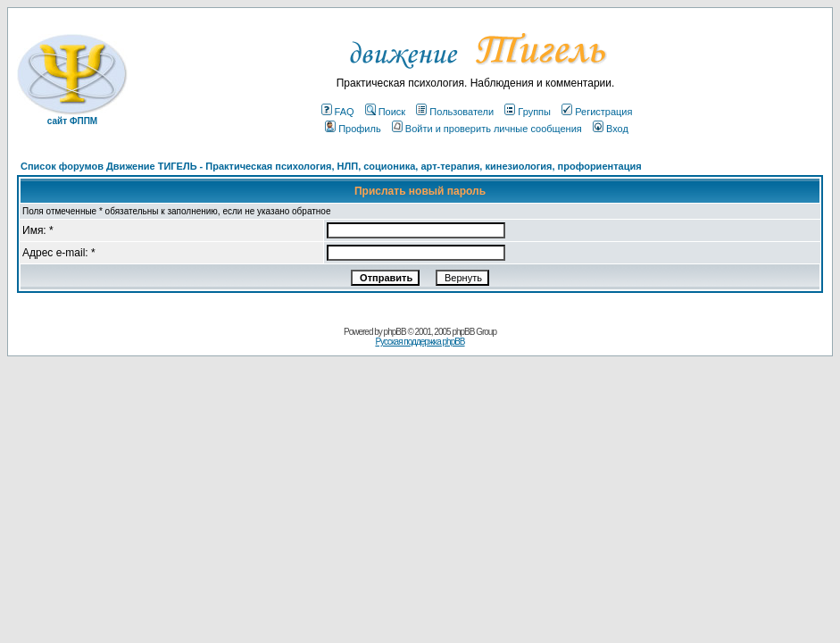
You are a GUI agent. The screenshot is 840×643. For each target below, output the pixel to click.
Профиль (353, 129)
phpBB (395, 332)
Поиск (385, 112)
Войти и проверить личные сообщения (487, 129)
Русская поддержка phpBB (420, 342)
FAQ (338, 112)
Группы (528, 112)
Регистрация (597, 112)
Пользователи (455, 112)
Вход (611, 129)
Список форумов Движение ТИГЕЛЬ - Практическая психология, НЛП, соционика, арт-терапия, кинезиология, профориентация (331, 166)
